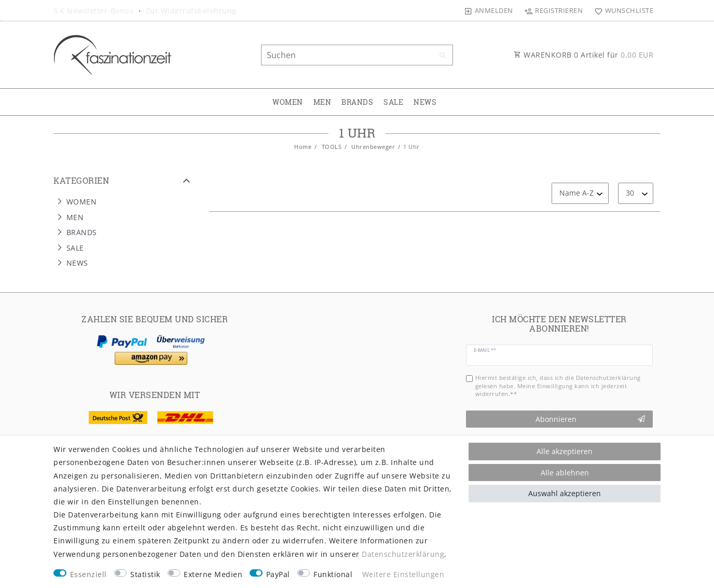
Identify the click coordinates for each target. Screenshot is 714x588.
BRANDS (357, 102)
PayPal (278, 574)
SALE (393, 102)
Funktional (333, 574)
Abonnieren (591, 419)
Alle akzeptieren (565, 451)
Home (303, 147)
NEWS (425, 102)
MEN (322, 102)
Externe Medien (213, 574)
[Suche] (443, 56)
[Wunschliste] (621, 10)
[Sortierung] (580, 193)
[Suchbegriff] (357, 55)
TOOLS (331, 147)
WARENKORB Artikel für (583, 55)
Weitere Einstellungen (403, 574)
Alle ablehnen (565, 473)
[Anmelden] (489, 10)
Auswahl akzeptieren (565, 493)
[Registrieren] (554, 10)
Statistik (145, 574)
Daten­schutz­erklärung (403, 554)
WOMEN (288, 102)
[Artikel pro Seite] (636, 193)
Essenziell (88, 574)
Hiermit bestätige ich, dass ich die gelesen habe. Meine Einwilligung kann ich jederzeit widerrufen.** (558, 386)
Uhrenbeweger (373, 147)
